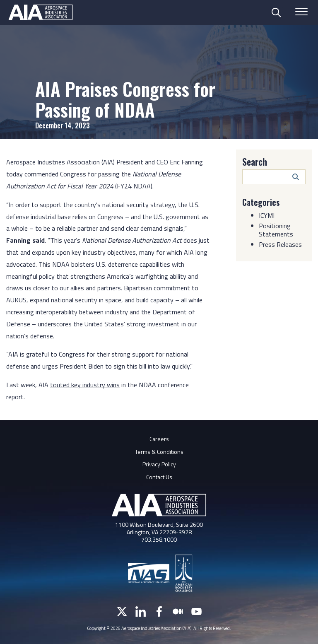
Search (255, 162)
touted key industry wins (85, 385)
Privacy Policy (159, 464)
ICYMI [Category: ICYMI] (267, 215)
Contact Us (159, 477)
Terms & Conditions (159, 452)
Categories (261, 202)
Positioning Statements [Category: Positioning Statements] (276, 229)
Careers (159, 439)
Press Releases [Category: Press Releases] (280, 244)
